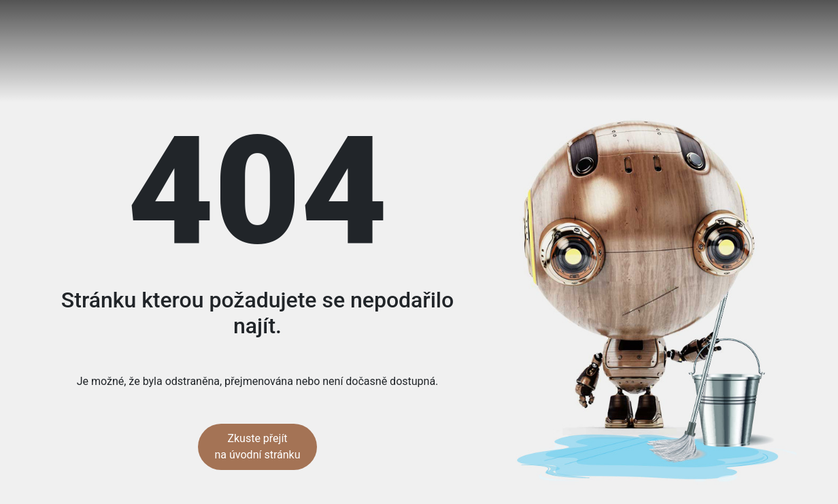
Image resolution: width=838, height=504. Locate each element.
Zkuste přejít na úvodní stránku (258, 447)
